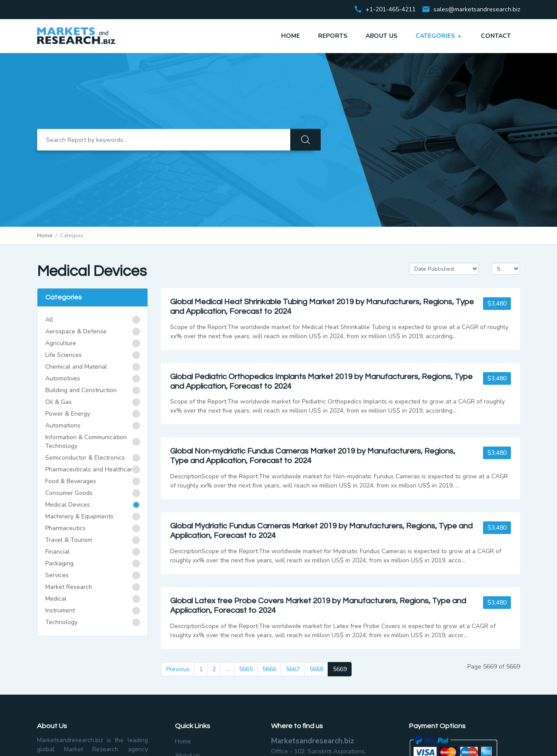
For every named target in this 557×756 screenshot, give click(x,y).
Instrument (60, 610)
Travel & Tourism (69, 540)
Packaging (59, 563)
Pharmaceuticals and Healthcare (91, 469)
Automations (63, 425)
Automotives (63, 378)
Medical (56, 599)
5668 (316, 669)
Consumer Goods (69, 493)
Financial (57, 552)
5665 (246, 669)
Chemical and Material (76, 367)
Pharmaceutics (65, 528)
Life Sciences (64, 355)
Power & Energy (68, 414)
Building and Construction (81, 390)
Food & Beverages (71, 481)
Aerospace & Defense (76, 331)
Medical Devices (68, 505)
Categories (439, 36)
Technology (61, 622)
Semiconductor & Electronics (85, 458)
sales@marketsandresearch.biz (477, 10)
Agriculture (61, 343)
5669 (340, 669)
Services (57, 575)
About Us (381, 36)
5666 (269, 669)
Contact (496, 36)
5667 (293, 669)
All (49, 320)
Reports (333, 36)
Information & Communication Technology (86, 442)
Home (290, 36)
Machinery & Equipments (79, 516)
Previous (178, 669)
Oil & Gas (59, 402)
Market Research (69, 587)
